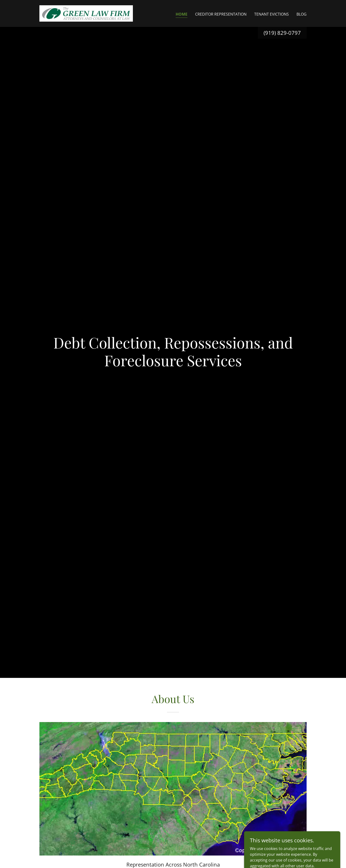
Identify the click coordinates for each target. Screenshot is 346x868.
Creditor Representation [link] (221, 14)
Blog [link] (302, 14)
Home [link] (182, 14)
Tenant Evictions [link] (272, 14)
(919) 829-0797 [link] (282, 33)
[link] (86, 13)
